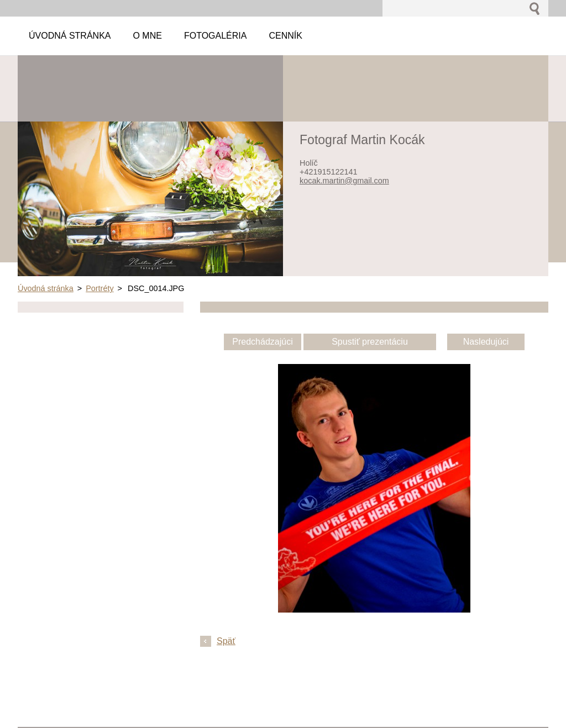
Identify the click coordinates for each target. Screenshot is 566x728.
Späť (226, 641)
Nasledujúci (486, 342)
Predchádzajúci (262, 342)
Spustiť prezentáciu (370, 342)
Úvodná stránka (46, 288)
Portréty (99, 288)
